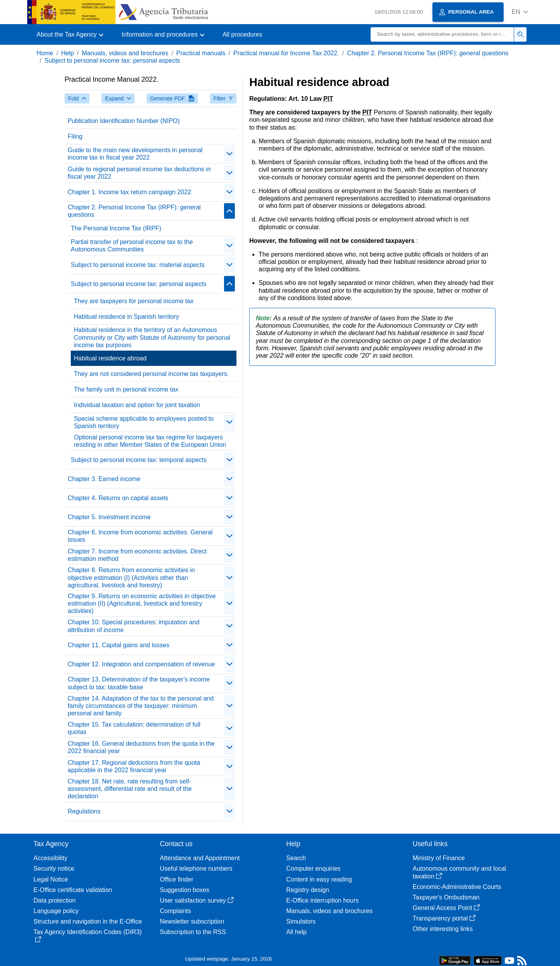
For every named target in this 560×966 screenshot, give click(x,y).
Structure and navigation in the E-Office (88, 921)
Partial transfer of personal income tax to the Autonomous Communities (132, 246)
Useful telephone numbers (196, 869)
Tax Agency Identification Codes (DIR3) (87, 935)
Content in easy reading (319, 879)
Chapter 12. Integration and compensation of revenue (141, 664)
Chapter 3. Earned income (104, 479)
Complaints (175, 911)
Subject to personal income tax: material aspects (138, 265)
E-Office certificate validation (73, 890)
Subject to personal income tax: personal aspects (112, 61)
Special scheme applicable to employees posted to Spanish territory (144, 422)
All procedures (242, 34)
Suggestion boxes (185, 890)
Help (67, 53)
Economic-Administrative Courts (457, 887)
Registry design (308, 890)
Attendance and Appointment (200, 858)
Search (296, 858)
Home (45, 53)
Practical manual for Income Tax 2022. (286, 53)
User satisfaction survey (197, 900)
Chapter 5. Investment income (109, 517)
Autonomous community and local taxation (459, 872)
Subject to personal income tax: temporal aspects (139, 460)
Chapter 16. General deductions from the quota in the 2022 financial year (141, 747)
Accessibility (50, 858)
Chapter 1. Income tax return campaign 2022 (129, 192)
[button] (520, 12)
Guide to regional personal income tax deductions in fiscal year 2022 (139, 173)
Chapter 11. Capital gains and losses (119, 645)
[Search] (442, 34)
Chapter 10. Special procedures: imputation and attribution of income (134, 626)
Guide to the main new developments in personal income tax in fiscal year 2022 (135, 154)
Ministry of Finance (439, 858)
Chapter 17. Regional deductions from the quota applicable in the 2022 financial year (134, 766)
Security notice (54, 869)
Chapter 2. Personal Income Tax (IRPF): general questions (428, 53)
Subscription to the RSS (193, 932)
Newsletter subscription (192, 921)
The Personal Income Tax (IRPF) (116, 228)
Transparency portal (444, 918)
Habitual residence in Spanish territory (126, 317)
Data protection (55, 900)
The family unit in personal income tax (126, 389)
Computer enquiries (313, 869)
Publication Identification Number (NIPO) (124, 121)
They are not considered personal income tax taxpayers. (151, 374)
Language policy (56, 911)
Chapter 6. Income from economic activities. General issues (140, 536)
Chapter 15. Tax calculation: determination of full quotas (134, 728)
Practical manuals (201, 53)
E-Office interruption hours (322, 900)
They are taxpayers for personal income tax (134, 301)
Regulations (84, 811)
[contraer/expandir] (229, 154)
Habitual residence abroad (110, 358)
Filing (75, 136)
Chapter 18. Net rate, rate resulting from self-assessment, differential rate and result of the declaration (130, 789)
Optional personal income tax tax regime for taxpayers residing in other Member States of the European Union (150, 441)
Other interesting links (443, 929)
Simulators (301, 921)
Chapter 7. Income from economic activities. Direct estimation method (137, 555)
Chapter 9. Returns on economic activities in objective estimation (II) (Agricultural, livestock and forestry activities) (142, 603)
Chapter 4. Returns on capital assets (118, 498)
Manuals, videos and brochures (125, 53)
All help (296, 932)
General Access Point (446, 908)
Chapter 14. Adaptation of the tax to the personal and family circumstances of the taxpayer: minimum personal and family (141, 706)
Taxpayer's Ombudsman (446, 897)
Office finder (177, 879)
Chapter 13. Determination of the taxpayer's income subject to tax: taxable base (139, 683)
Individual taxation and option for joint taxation (137, 405)
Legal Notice (51, 879)
